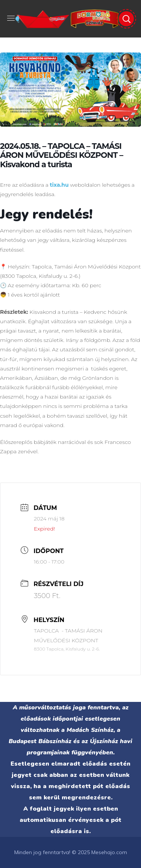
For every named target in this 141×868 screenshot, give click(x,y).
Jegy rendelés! (46, 214)
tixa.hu (59, 185)
